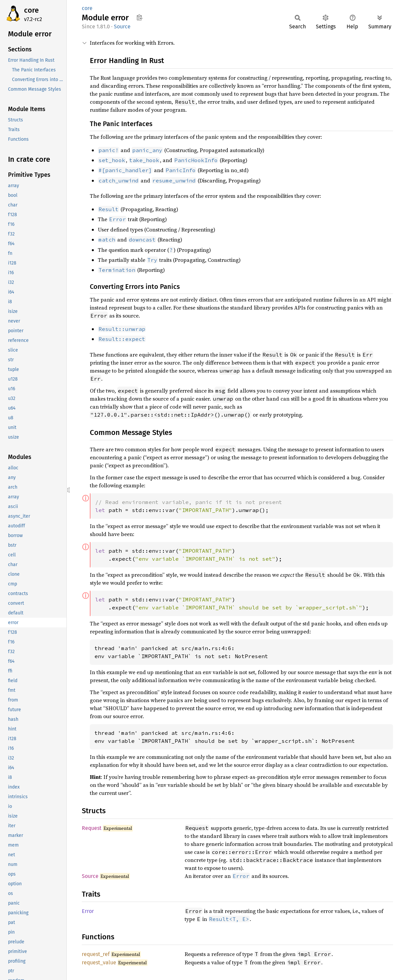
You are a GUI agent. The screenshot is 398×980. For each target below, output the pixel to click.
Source (122, 27)
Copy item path (139, 17)
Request (92, 828)
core (31, 10)
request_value (99, 962)
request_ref (96, 954)
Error (88, 911)
